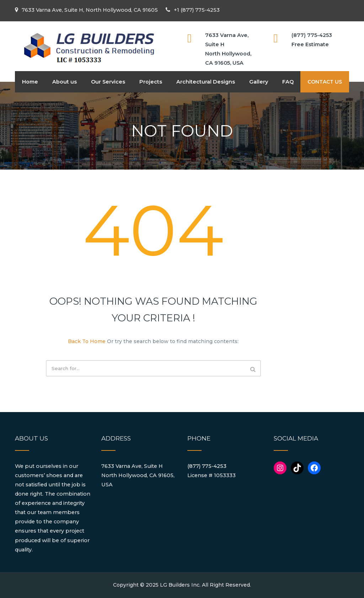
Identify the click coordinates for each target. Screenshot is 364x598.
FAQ (288, 82)
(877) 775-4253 (207, 466)
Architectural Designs (206, 82)
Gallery (259, 82)
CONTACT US (325, 82)
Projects (151, 82)
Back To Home (87, 341)
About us (65, 82)
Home (30, 82)
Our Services (108, 82)
